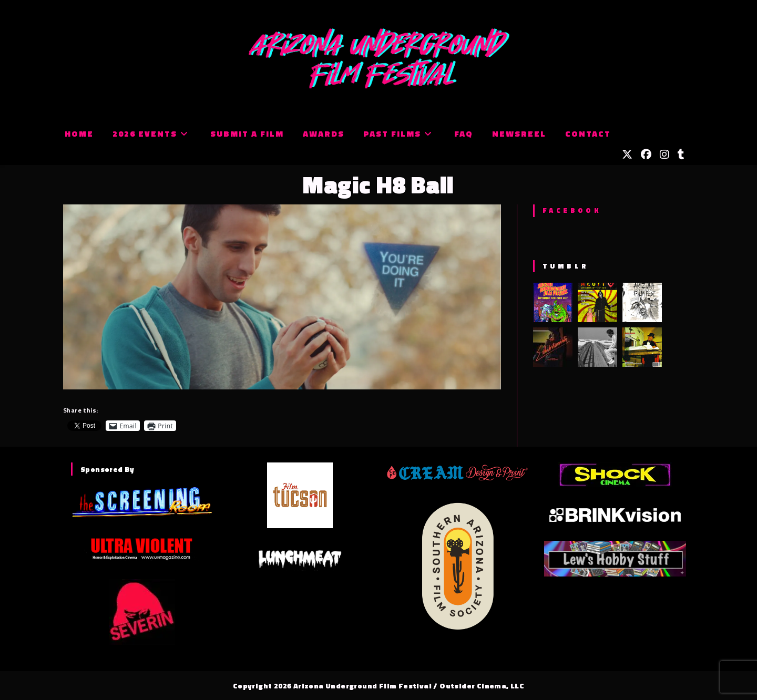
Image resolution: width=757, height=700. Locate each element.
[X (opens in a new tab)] (627, 155)
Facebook (572, 210)
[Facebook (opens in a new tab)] (646, 155)
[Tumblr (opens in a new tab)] (681, 155)
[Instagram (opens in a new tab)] (664, 155)
